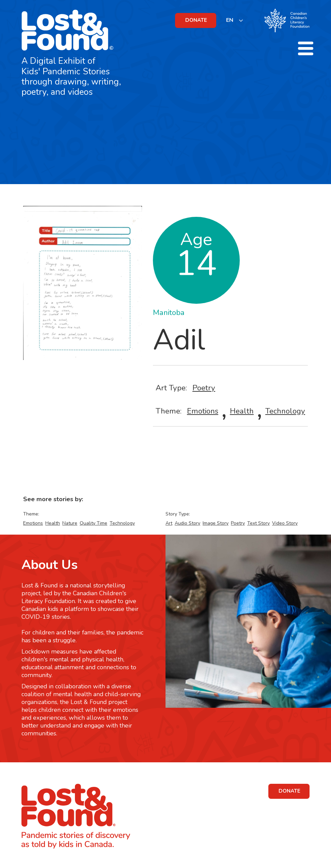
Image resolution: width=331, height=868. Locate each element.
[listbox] (235, 20)
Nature (70, 523)
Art (169, 523)
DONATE (196, 20)
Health (242, 411)
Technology (285, 411)
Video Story (285, 523)
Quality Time (93, 523)
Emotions (203, 411)
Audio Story (187, 523)
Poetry (204, 388)
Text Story (258, 523)
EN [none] (230, 20)
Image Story (216, 523)
